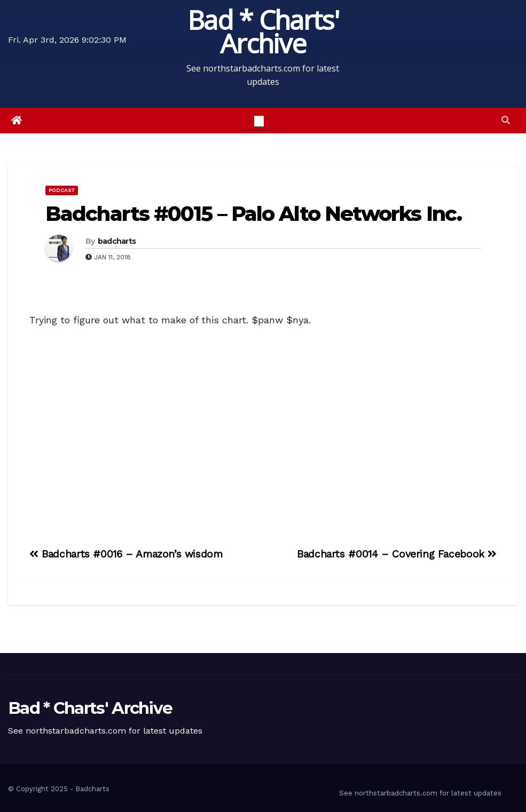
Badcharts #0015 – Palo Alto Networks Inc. (253, 214)
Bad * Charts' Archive (263, 31)
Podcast (62, 190)
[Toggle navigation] (259, 121)
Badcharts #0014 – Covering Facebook (397, 554)
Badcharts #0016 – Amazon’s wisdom (126, 554)
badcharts (117, 241)
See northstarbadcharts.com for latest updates (420, 793)
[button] (506, 120)
